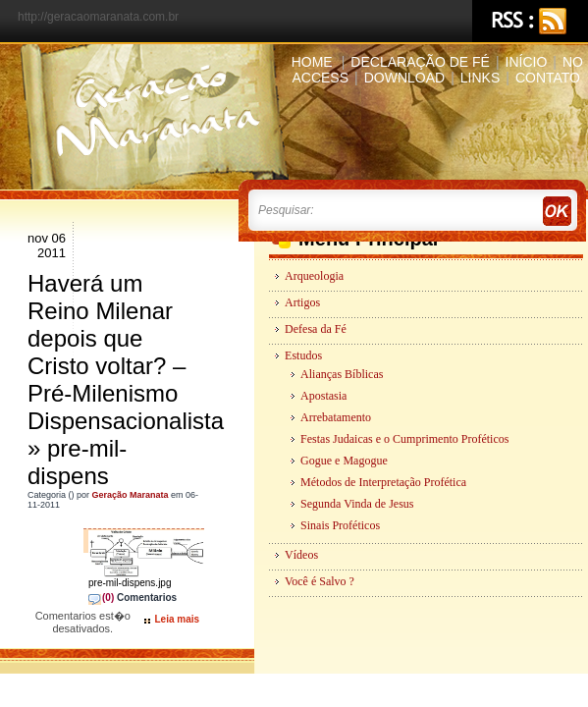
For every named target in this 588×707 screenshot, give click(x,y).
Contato (548, 78)
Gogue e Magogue (344, 461)
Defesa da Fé (316, 329)
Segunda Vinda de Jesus (357, 504)
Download (404, 78)
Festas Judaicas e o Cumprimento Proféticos (404, 439)
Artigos (302, 302)
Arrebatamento (336, 417)
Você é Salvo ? (320, 581)
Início (527, 62)
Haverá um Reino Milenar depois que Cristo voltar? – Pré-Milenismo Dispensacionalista (126, 352)
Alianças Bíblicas (342, 374)
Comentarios (133, 602)
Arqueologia (314, 276)
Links (480, 78)
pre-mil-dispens (77, 462)
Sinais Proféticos (340, 525)
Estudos (303, 355)
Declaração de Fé (420, 62)
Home (312, 62)
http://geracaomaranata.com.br (98, 17)
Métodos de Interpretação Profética (383, 482)
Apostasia (323, 396)
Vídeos (301, 555)
